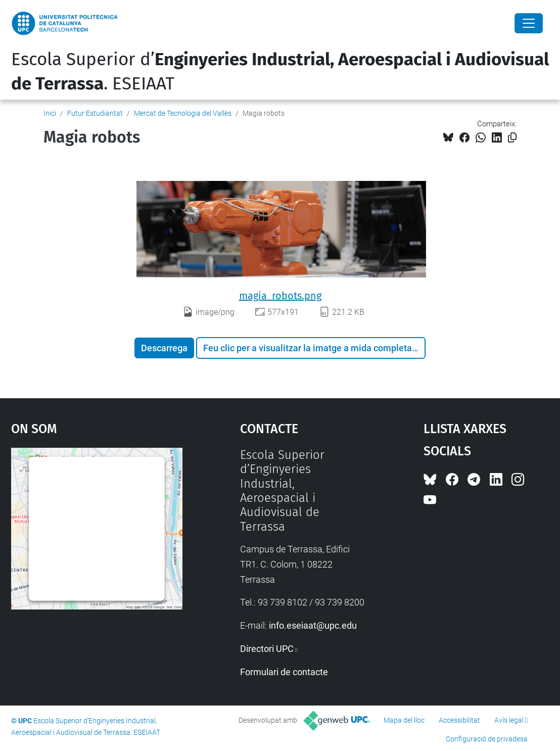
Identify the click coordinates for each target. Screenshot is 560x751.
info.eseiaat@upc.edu (313, 625)
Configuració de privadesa (487, 739)
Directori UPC (267, 649)
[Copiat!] (512, 138)
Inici (50, 113)
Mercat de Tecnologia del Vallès (183, 113)
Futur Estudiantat (95, 113)
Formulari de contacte (284, 672)
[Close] (529, 23)
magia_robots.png (280, 296)
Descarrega (164, 348)
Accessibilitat (459, 720)
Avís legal (509, 720)
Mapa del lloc (404, 720)
